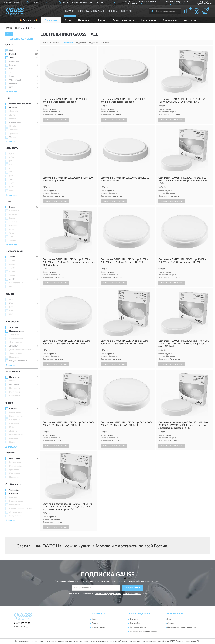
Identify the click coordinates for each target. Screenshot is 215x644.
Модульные (15, 505)
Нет (11, 287)
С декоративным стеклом (21, 509)
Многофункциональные (20, 104)
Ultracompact (15, 80)
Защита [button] (10, 294)
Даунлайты (14, 111)
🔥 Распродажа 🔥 (29, 20)
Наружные (14, 357)
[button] (177, 4)
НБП (11, 87)
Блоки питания (170, 20)
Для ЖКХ (14, 346)
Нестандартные (16, 435)
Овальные (14, 438)
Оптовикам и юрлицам (91, 11)
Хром (12, 237)
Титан (12, 233)
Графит (12, 218)
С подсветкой (15, 512)
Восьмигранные (16, 416)
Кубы (12, 427)
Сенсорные (14, 490)
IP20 (11, 300)
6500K (12, 279)
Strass (12, 76)
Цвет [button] (8, 201)
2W (11, 161)
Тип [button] (8, 98)
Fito (11, 69)
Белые (12, 207)
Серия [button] (9, 45)
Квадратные (15, 420)
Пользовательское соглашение (143, 632)
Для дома (14, 327)
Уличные (13, 137)
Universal (13, 84)
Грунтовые (14, 470)
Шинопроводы (148, 20)
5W (11, 165)
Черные (13, 240)
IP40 (11, 303)
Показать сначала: (51, 43)
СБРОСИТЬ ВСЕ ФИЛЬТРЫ (22, 39)
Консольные (15, 473)
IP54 (11, 311)
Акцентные (14, 335)
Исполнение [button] (13, 372)
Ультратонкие (15, 516)
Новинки (113, 11)
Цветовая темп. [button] (14, 251)
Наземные (14, 381)
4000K (12, 257)
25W (11, 183)
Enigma (12, 65)
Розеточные (15, 392)
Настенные (14, 385)
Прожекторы (85, 20)
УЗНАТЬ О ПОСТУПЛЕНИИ (56, 120)
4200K (12, 272)
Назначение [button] (12, 322)
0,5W (12, 157)
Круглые (13, 409)
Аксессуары (190, 20)
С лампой (14, 494)
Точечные (13, 130)
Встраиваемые (16, 466)
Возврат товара (98, 627)
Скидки (171, 623)
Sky (11, 73)
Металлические (16, 501)
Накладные (14, 459)
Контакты (127, 11)
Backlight (13, 54)
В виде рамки (15, 412)
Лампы (68, 20)
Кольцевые (14, 424)
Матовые (13, 497)
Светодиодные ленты (123, 20)
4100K (12, 268)
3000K (12, 264)
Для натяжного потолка (20, 350)
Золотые (13, 222)
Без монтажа (15, 462)
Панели (13, 119)
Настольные (15, 388)
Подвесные (14, 477)
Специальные (15, 122)
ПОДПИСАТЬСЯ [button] (132, 588)
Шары (12, 442)
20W (11, 180)
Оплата (95, 623)
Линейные (14, 431)
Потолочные (15, 377)
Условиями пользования (132, 594)
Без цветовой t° (16, 283)
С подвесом (15, 396)
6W (11, 169)
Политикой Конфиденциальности (108, 594)
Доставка (96, 619)
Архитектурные (16, 339)
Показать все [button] (11, 92)
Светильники (51, 20)
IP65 (11, 314)
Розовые (13, 226)
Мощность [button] (12, 148)
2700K (12, 261)
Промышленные (17, 331)
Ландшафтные (16, 353)
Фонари (102, 20)
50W (11, 191)
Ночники (13, 108)
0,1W (12, 154)
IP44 (11, 307)
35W (11, 187)
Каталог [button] (70, 11)
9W (11, 172)
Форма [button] (9, 403)
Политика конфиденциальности (182, 627)
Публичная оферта (138, 627)
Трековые (14, 134)
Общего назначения (18, 361)
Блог (169, 619)
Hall (11, 50)
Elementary (14, 61)
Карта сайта (135, 623)
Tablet (12, 58)
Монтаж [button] (10, 453)
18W (11, 176)
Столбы (13, 126)
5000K (12, 275)
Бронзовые (14, 211)
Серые (12, 229)
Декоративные (16, 342)
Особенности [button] (13, 484)
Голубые (13, 215)
